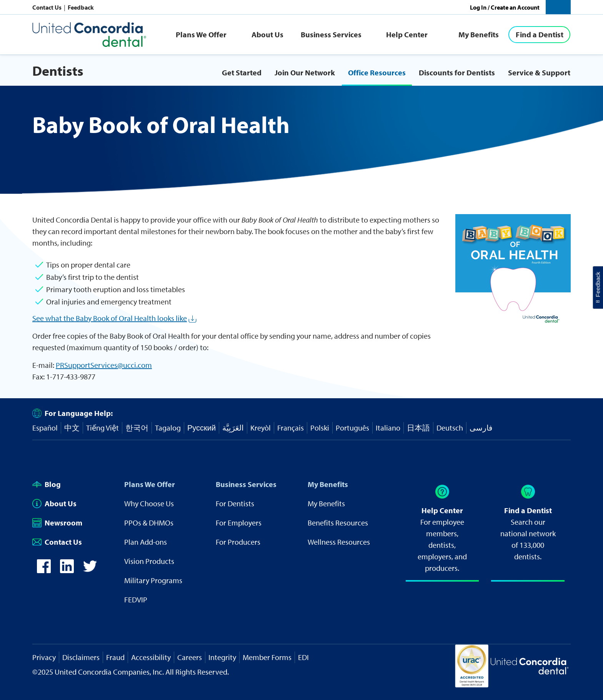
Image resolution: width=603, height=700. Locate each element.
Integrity (222, 657)
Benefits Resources (338, 523)
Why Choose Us (149, 503)
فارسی (481, 428)
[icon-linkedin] (67, 570)
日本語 (418, 428)
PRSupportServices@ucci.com (104, 365)
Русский (202, 428)
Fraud (115, 657)
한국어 (137, 428)
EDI (303, 657)
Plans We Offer (201, 34)
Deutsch (450, 428)
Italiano (388, 428)
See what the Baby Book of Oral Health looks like (110, 318)
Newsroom (57, 523)
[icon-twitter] (90, 570)
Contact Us (47, 7)
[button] (558, 7)
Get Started (242, 72)
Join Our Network (305, 72)
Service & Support (539, 72)
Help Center (407, 34)
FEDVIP (136, 599)
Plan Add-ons (146, 542)
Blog (47, 484)
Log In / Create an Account (505, 7)
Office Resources (377, 72)
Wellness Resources (339, 542)
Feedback (81, 7)
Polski (320, 428)
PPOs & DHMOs (149, 523)
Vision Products (149, 561)
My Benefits (479, 34)
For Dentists (235, 503)
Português (352, 428)
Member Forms (267, 657)
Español (45, 428)
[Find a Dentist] (539, 35)
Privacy (44, 657)
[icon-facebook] (44, 570)
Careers (190, 657)
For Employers (239, 523)
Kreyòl (261, 428)
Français (291, 428)
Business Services (331, 34)
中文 (72, 428)
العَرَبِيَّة (233, 428)
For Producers (238, 542)
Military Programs (153, 580)
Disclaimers (81, 657)
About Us (267, 34)
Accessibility (151, 657)
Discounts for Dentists (457, 72)
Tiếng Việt (102, 428)
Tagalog (168, 428)
